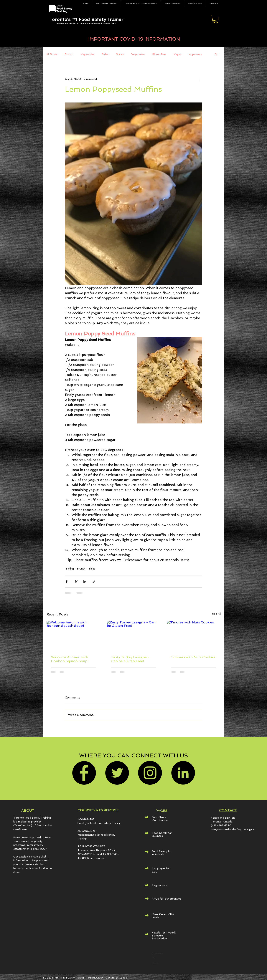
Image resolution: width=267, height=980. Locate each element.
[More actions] (200, 79)
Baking (70, 569)
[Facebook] (84, 773)
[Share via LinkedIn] (85, 581)
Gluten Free (159, 54)
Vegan (178, 54)
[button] (215, 19)
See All (216, 614)
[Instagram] (150, 773)
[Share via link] (94, 581)
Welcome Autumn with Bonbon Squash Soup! (70, 659)
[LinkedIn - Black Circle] (183, 773)
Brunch (69, 54)
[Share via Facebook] (67, 581)
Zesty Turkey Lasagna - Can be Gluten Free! (130, 659)
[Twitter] (117, 773)
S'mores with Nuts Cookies (193, 657)
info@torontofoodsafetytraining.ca (233, 829)
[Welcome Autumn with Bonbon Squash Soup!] (73, 636)
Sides (105, 54)
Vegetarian (138, 54)
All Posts (52, 54)
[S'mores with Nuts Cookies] (194, 636)
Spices (120, 54)
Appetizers (195, 54)
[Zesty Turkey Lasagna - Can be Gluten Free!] (134, 636)
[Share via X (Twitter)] (76, 581)
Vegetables (88, 54)
